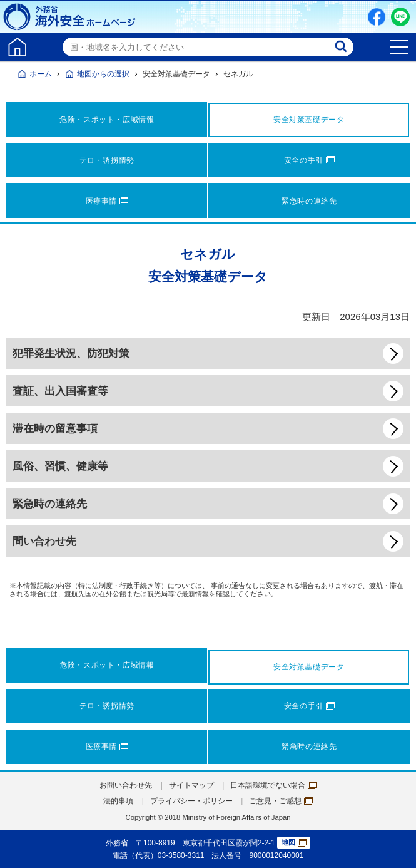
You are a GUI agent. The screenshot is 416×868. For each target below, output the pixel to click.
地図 (294, 843)
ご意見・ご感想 (281, 801)
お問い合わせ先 (126, 785)
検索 (342, 47)
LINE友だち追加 (400, 17)
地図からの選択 (103, 74)
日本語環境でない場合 (273, 785)
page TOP (394, 846)
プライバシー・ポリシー (191, 801)
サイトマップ (191, 785)
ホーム (41, 74)
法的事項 (118, 801)
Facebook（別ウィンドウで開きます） (377, 17)
